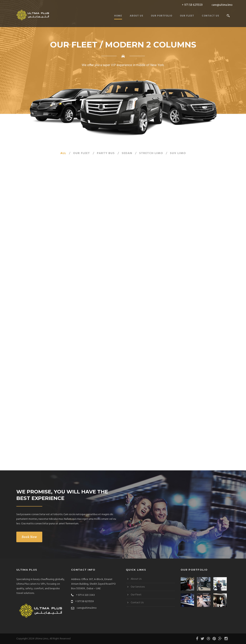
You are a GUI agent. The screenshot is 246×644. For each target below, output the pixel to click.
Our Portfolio (162, 16)
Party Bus (106, 153)
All (63, 153)
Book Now (29, 537)
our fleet (81, 153)
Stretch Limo (151, 153)
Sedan (127, 153)
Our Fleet (187, 16)
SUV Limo (178, 153)
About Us (136, 16)
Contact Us (210, 16)
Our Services (138, 587)
